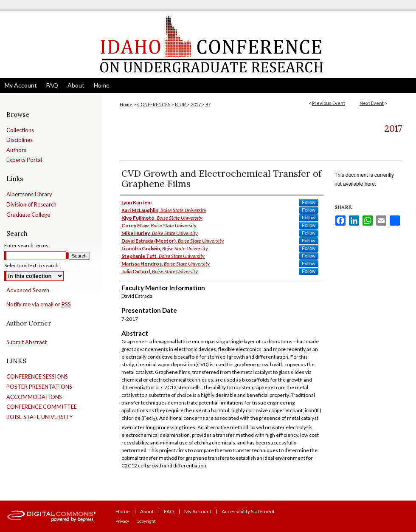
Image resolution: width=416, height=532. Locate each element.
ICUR (181, 104)
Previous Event (329, 103)
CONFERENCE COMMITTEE (42, 407)
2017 (196, 104)
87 (208, 104)
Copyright (146, 521)
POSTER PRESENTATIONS (39, 387)
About (147, 511)
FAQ (169, 511)
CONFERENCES (154, 104)
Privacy (122, 521)
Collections (20, 130)
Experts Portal (24, 160)
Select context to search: (32, 265)
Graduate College (28, 215)
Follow (309, 202)
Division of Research (31, 205)
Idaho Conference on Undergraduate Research (208, 44)
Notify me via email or (39, 305)
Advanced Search (28, 290)
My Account (198, 511)
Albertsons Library (29, 194)
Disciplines (20, 140)
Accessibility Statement (248, 511)
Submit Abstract (27, 342)
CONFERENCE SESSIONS (37, 377)
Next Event (372, 103)
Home (126, 104)
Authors (16, 150)
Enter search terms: (27, 245)
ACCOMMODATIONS (34, 397)
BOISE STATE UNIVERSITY (39, 417)
